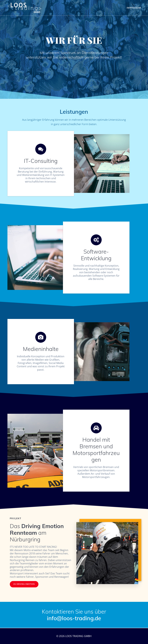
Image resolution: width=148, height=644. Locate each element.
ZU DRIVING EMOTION (24, 584)
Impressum (134, 8)
